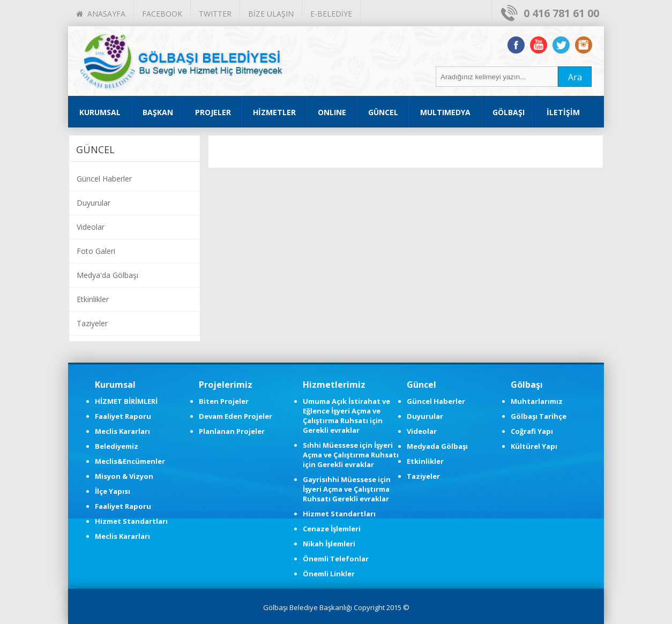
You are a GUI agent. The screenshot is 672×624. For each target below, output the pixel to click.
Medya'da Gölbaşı (107, 275)
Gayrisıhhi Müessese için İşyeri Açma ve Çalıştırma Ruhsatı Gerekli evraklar (347, 489)
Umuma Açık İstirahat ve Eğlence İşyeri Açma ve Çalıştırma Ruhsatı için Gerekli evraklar (346, 416)
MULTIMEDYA (445, 112)
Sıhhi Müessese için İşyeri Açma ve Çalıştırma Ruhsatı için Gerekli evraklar (351, 455)
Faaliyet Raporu (123, 416)
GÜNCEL (383, 112)
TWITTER (215, 14)
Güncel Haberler (104, 179)
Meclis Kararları (122, 431)
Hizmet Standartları (131, 521)
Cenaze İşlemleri (332, 529)
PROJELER (213, 112)
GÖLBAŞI (509, 112)
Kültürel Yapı (534, 446)
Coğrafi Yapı (532, 431)
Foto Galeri (96, 251)
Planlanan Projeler (232, 431)
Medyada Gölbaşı (437, 446)
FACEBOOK (162, 14)
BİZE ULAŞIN (271, 14)
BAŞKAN (158, 112)
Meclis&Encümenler (130, 461)
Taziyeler (92, 323)
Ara (575, 77)
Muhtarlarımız (537, 401)
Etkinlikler (93, 299)
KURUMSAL (100, 112)
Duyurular (94, 203)
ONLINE (332, 112)
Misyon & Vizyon (124, 476)
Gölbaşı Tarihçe (539, 416)
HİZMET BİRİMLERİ (126, 401)
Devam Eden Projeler (236, 416)
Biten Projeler (224, 401)
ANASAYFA (101, 14)
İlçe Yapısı (113, 491)
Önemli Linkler (329, 574)
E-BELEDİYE (331, 14)
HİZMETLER (274, 112)
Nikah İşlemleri (329, 544)
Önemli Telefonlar (336, 559)
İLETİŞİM (563, 112)
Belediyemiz (117, 446)
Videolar (91, 227)
